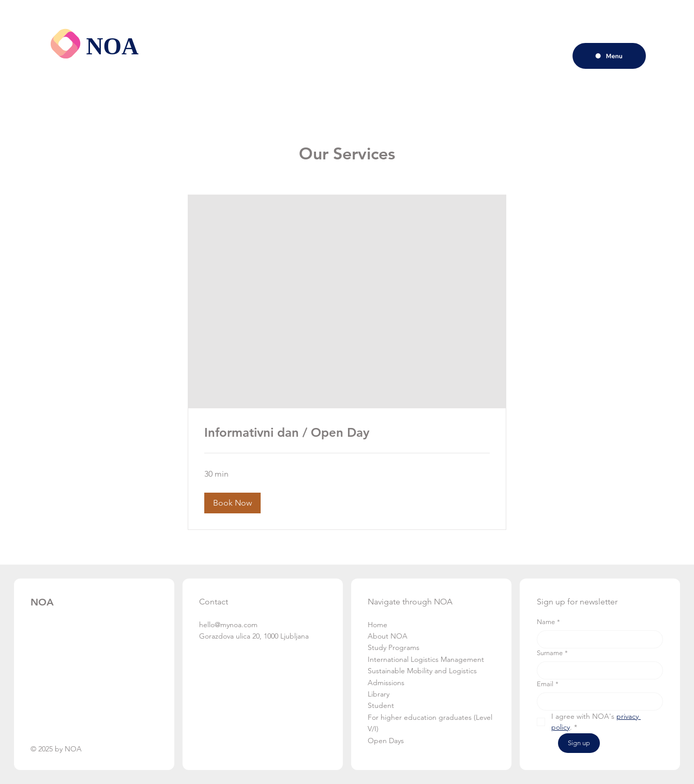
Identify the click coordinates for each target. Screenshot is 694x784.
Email (548, 684)
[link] (347, 433)
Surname (552, 653)
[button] (232, 503)
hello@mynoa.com (228, 625)
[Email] (597, 701)
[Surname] (597, 670)
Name (548, 622)
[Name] (597, 639)
